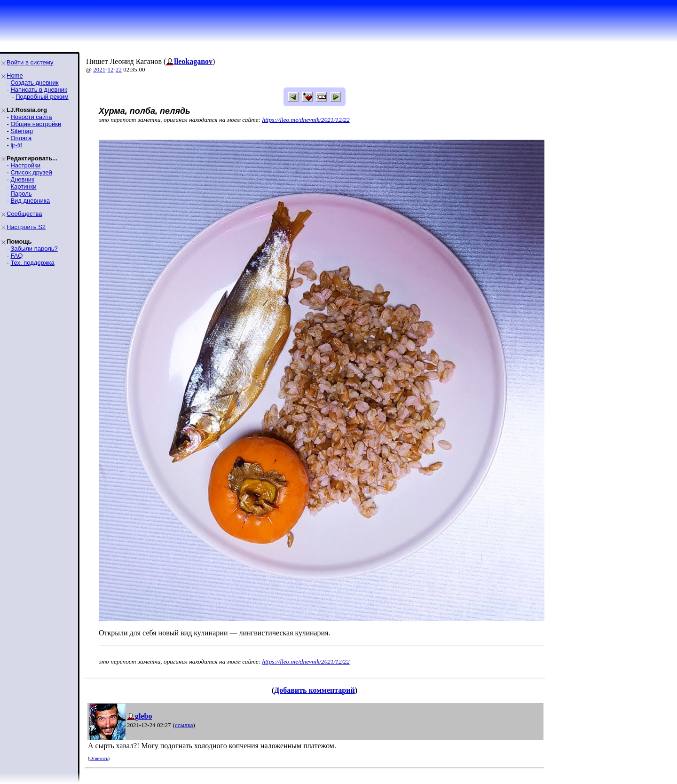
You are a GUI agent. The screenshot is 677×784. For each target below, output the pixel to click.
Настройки (25, 165)
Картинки (23, 186)
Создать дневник (34, 83)
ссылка (184, 725)
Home (15, 75)
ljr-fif (16, 145)
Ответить (98, 758)
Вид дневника (30, 201)
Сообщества (24, 214)
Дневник (22, 179)
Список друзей (31, 172)
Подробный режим (42, 97)
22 (119, 69)
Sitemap (22, 131)
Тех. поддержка (32, 263)
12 (111, 69)
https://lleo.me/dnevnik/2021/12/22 (306, 120)
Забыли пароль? (34, 249)
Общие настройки (36, 124)
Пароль (21, 194)
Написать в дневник (39, 90)
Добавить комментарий (314, 690)
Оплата (21, 138)
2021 (99, 69)
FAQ (16, 256)
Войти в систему (30, 62)
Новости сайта (31, 117)
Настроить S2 (26, 227)
